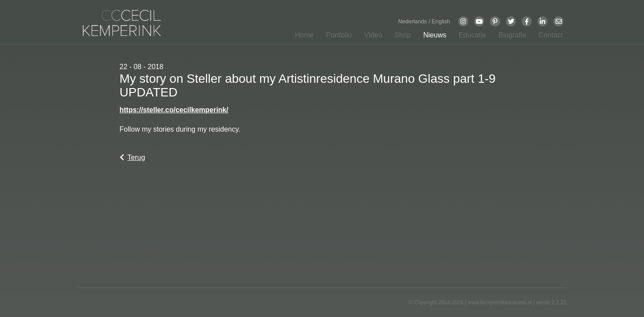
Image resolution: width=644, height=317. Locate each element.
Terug (132, 157)
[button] (337, 37)
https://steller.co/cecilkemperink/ (174, 110)
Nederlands (413, 21)
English (441, 21)
